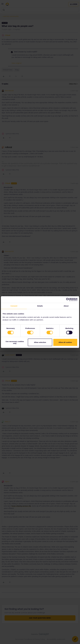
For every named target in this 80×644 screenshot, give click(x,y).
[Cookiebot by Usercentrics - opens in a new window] (68, 299)
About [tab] (66, 306)
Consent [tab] (14, 306)
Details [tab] (40, 306)
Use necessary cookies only (15, 342)
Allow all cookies (65, 342)
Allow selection (40, 342)
